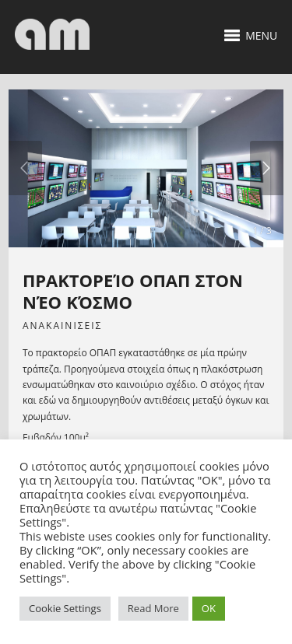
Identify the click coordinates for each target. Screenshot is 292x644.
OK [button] (209, 608)
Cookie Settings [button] (65, 608)
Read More (153, 608)
